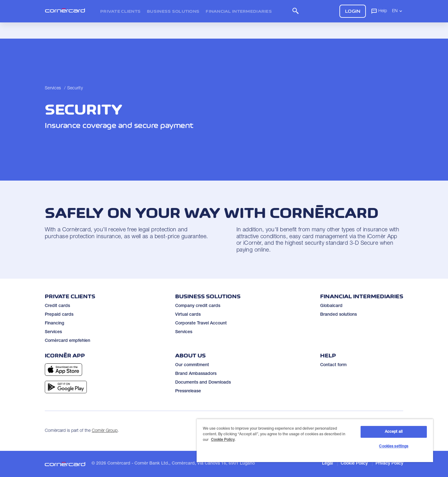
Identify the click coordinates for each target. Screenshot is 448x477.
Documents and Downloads (203, 383)
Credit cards (57, 306)
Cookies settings (394, 446)
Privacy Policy (389, 464)
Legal (327, 464)
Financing (54, 324)
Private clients (120, 11)
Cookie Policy (354, 464)
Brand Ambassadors (196, 374)
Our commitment (192, 365)
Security (75, 88)
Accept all (394, 432)
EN (398, 11)
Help (379, 11)
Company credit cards (198, 306)
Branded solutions (338, 315)
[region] (315, 440)
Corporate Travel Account (201, 324)
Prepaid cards (59, 315)
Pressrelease (188, 391)
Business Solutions (173, 11)
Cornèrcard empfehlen (68, 341)
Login (353, 11)
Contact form (333, 365)
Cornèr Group (105, 431)
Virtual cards (188, 315)
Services (53, 88)
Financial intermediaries (239, 11)
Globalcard (331, 306)
